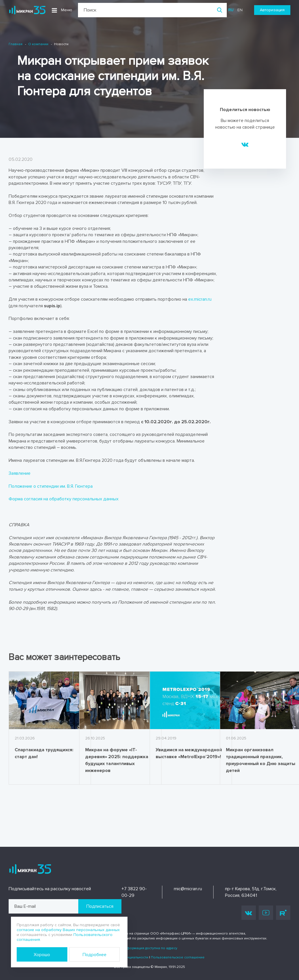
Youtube (266, 913)
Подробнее (95, 955)
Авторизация (272, 10)
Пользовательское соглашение (178, 957)
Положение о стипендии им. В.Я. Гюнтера (51, 486)
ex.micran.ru (200, 299)
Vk (249, 913)
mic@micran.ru (188, 889)
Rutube (283, 913)
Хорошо (42, 955)
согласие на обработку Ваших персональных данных (68, 930)
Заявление (20, 473)
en (240, 10)
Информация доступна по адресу (150, 948)
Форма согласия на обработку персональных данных (64, 499)
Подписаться (100, 906)
